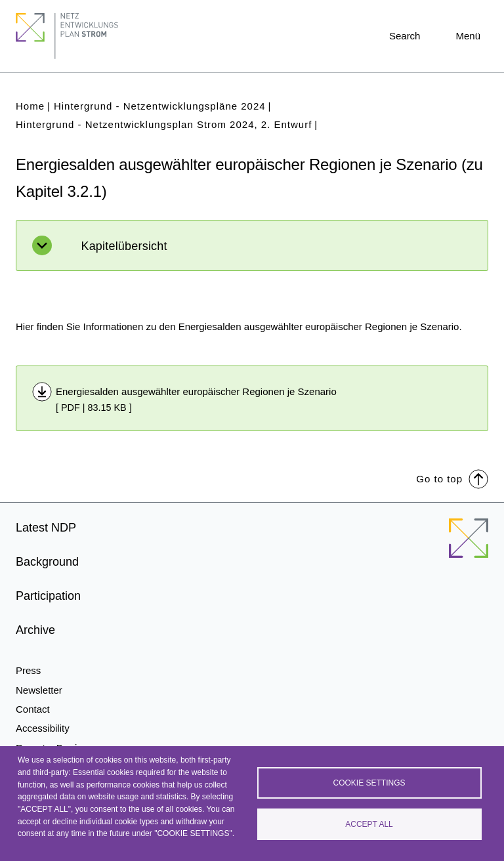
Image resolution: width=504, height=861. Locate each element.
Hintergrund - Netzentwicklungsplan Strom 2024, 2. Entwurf (164, 124)
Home (30, 106)
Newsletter (39, 690)
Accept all (369, 824)
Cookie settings (369, 783)
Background (47, 562)
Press (28, 670)
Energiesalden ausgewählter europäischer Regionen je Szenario (196, 391)
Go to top (452, 478)
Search (405, 36)
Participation (48, 596)
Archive (35, 630)
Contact (33, 709)
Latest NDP (46, 528)
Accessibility (43, 728)
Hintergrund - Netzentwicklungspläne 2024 (160, 106)
